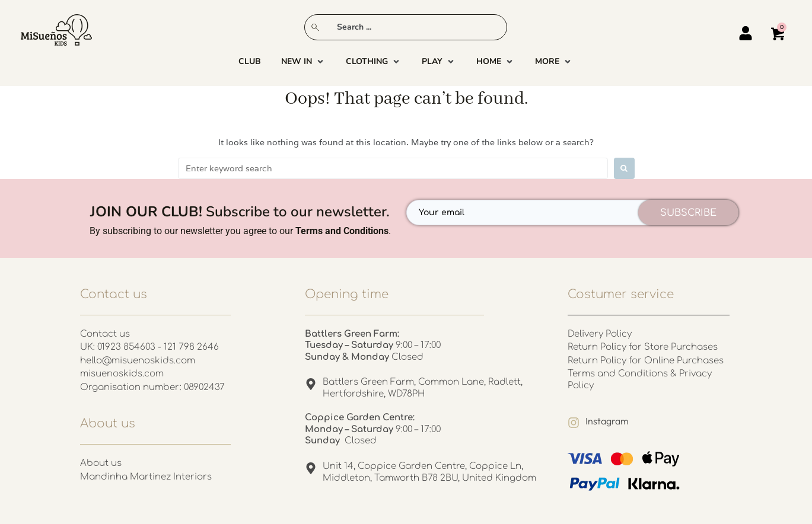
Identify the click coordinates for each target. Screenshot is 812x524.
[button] (303, 62)
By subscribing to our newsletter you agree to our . (240, 231)
